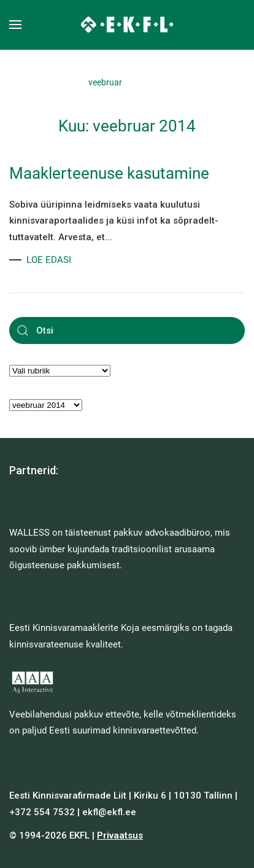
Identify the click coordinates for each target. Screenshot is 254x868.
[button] (15, 25)
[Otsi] (127, 330)
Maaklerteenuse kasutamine (109, 173)
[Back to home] (127, 25)
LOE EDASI (49, 260)
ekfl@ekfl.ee (109, 812)
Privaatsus (120, 835)
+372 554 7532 (42, 812)
